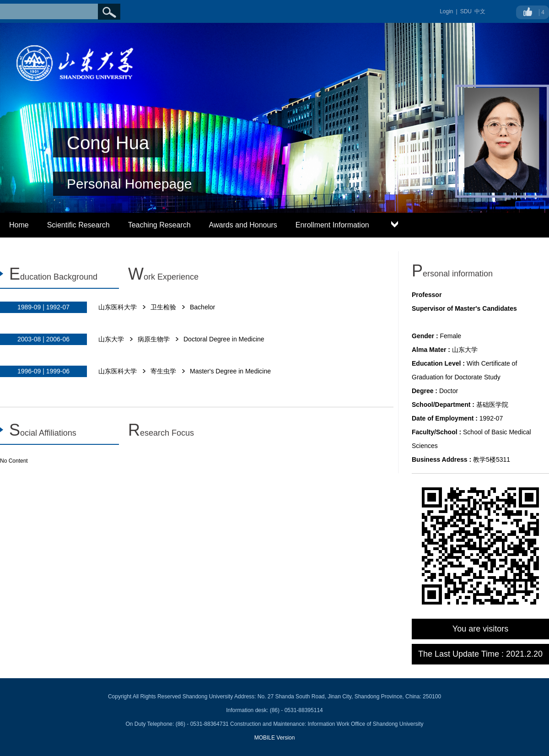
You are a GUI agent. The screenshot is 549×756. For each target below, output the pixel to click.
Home (19, 225)
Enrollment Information (332, 225)
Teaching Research (159, 225)
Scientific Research (78, 225)
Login (446, 11)
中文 (480, 11)
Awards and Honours (243, 225)
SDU (466, 11)
